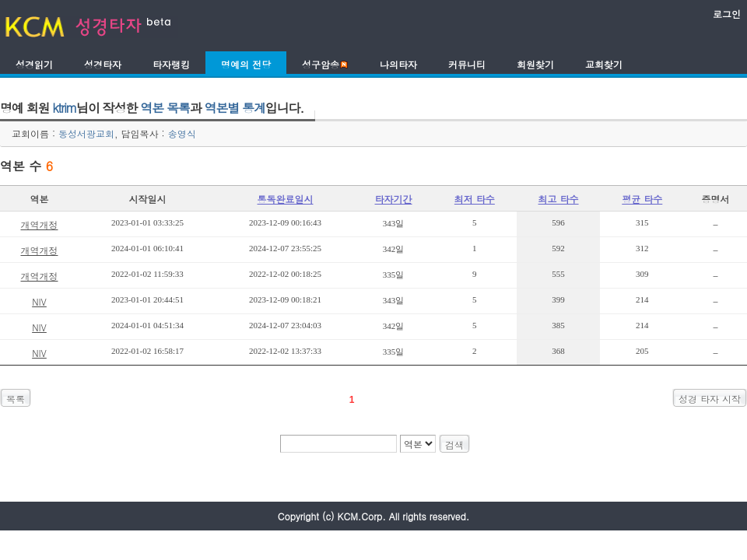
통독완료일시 (286, 199)
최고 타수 (559, 199)
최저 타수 (475, 199)
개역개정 (39, 224)
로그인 (727, 14)
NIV (39, 301)
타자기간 (394, 199)
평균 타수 (642, 199)
